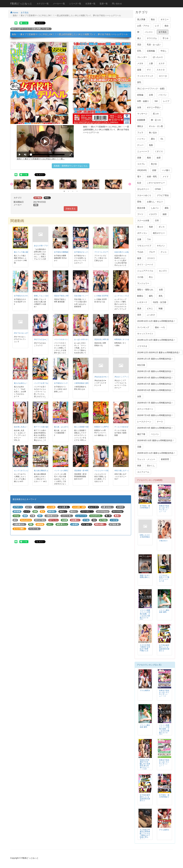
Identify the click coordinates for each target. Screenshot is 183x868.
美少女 (154, 164)
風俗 (149, 158)
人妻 (151, 63)
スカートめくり (144, 195)
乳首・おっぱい (154, 45)
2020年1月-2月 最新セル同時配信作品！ (155, 359)
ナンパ (140, 145)
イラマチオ (142, 346)
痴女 (167, 26)
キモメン (161, 246)
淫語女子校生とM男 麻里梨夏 (65, 296)
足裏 (139, 239)
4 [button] (77, 191)
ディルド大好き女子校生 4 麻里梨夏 (128, 427)
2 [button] (68, 191)
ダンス (162, 227)
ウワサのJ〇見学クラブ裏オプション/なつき (164, 578)
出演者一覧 (90, 4)
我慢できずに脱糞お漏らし (145, 576)
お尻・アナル (143, 26)
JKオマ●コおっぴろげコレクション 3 (28, 333)
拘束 (139, 466)
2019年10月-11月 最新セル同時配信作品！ (156, 321)
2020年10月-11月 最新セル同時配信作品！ (156, 453)
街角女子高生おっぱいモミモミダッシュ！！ (164, 763)
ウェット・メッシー (146, 459)
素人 (139, 38)
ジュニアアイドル (145, 271)
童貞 (139, 308)
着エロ (140, 227)
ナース (160, 422)
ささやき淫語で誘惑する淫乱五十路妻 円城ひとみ (145, 648)
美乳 (161, 296)
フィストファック (145, 76)
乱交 (139, 183)
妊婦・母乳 (152, 177)
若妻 (139, 158)
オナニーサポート (145, 409)
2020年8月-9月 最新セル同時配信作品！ (155, 428)
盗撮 (139, 70)
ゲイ (149, 70)
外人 (151, 277)
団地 (139, 202)
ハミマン (141, 139)
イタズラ (153, 214)
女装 (139, 107)
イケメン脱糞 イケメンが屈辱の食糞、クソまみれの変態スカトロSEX (146, 615)
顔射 (154, 170)
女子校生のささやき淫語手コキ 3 (27, 296)
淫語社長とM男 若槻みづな (105, 339)
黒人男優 (141, 19)
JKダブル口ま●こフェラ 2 (44, 339)
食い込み (153, 133)
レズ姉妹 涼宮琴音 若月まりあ (106, 296)
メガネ (140, 63)
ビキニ (150, 308)
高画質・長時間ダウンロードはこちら (71, 166)
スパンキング (143, 327)
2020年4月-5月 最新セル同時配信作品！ (155, 384)
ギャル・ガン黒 (156, 126)
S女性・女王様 (160, 302)
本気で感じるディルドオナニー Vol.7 (129, 471)
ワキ (149, 239)
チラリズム (152, 38)
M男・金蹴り (143, 101)
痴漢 (139, 258)
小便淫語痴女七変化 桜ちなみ (86, 383)
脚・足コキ (156, 120)
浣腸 (139, 447)
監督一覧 (104, 4)
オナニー (165, 19)
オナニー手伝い (154, 107)
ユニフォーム (143, 472)
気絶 (151, 227)
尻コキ (156, 114)
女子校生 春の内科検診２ (145, 507)
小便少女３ (163, 541)
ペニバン (155, 434)
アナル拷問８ (145, 690)
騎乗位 (140, 296)
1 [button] (64, 191)
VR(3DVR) (142, 170)
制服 (161, 308)
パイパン (163, 95)
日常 (157, 220)
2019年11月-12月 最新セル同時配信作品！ (156, 340)
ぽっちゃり (158, 57)
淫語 (139, 45)
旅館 (165, 214)
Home (14, 13)
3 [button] (73, 191)
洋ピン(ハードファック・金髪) (151, 89)
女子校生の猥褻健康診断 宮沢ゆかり (68, 252)
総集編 (140, 95)
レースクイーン (144, 422)
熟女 (153, 19)
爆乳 (151, 296)
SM (156, 101)
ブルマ (152, 252)
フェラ (140, 133)
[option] (25, 184)
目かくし (151, 466)
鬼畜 (151, 145)
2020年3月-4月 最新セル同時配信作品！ (155, 378)
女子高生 (25, 13)
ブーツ (140, 214)
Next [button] (130, 184)
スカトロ (161, 70)
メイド (166, 177)
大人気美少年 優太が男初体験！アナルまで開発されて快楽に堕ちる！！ (145, 834)
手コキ (166, 38)
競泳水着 (141, 208)
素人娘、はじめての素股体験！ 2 (67, 427)
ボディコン (142, 233)
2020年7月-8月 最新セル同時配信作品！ (155, 415)
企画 (151, 95)
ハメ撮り (166, 170)
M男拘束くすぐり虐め (123, 339)
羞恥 (167, 208)
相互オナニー (159, 233)
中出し (164, 51)
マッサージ (142, 114)
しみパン (155, 208)
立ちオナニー (143, 189)
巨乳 (139, 51)
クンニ (164, 252)
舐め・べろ (160, 327)
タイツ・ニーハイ (145, 264)
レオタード (142, 302)
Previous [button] (12, 184)
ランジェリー (143, 283)
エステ (162, 63)
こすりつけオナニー (156, 183)
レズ (157, 26)
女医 (161, 290)
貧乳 (139, 82)
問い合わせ (117, 4)
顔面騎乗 (141, 120)
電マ (139, 177)
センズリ (163, 271)
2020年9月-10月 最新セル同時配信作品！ (156, 440)
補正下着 (141, 434)
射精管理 (165, 459)
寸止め (140, 252)
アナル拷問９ (164, 830)
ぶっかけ (151, 315)
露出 (153, 139)
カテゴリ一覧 (43, 4)
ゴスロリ (151, 258)
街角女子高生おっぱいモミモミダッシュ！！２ (164, 509)
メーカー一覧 (59, 4)
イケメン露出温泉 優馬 (164, 611)
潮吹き (140, 126)
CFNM (158, 189)
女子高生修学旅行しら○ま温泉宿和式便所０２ (164, 648)
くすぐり (159, 151)
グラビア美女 (163, 195)
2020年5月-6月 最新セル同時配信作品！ (155, 390)
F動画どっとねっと (21, 4)
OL (162, 139)
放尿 (159, 158)
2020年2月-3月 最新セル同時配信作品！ (155, 371)
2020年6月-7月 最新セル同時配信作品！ (155, 403)
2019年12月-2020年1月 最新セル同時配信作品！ (159, 352)
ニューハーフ (143, 151)
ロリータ (163, 76)
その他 (140, 277)
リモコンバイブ (144, 246)
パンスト (149, 32)
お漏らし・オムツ (155, 202)
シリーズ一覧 (75, 4)
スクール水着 (143, 220)
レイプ (166, 101)
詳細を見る (71, 209)
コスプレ (141, 164)
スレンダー (142, 57)
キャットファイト (145, 334)
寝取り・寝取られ (145, 290)
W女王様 (141, 365)
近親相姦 (151, 51)
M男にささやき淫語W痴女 (145, 536)
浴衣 (139, 315)
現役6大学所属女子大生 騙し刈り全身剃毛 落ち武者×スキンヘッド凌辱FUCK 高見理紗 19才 (145, 767)
